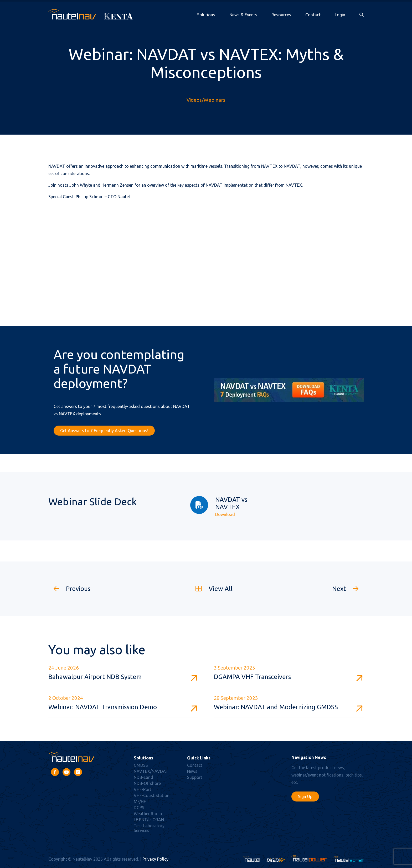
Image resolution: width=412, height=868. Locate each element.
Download (225, 514)
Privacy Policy (155, 859)
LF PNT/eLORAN (149, 820)
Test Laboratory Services (149, 828)
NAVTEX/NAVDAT (151, 771)
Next (348, 589)
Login (340, 15)
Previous (69, 589)
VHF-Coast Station (152, 795)
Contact (313, 15)
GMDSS (141, 765)
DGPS (139, 808)
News (192, 771)
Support (195, 777)
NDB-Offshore (147, 783)
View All (211, 589)
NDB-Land (143, 777)
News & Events (243, 15)
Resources (281, 15)
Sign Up (305, 796)
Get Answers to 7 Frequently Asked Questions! (104, 431)
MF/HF (140, 801)
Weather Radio (148, 814)
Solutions (206, 15)
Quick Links (199, 758)
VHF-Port (143, 789)
